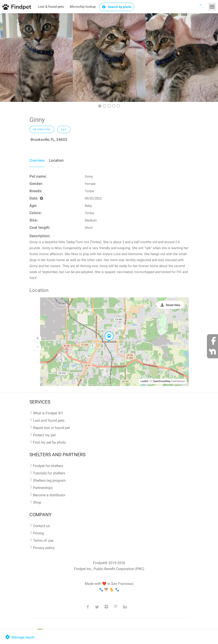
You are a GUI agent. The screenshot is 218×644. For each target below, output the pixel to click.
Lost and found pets (49, 420)
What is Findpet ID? (48, 413)
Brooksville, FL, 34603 (49, 140)
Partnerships (43, 488)
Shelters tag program (49, 480)
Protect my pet (44, 435)
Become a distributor (49, 495)
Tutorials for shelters (49, 473)
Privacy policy (44, 548)
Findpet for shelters (48, 466)
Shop (37, 502)
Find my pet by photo (49, 442)
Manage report (19, 637)
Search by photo (117, 7)
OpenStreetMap (162, 381)
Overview (37, 160)
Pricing (38, 533)
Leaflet (144, 381)
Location (56, 160)
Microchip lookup (83, 7)
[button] (106, 332)
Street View (173, 305)
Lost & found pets (51, 7)
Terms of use (43, 540)
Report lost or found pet (51, 428)
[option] (36, 58)
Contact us (41, 526)
